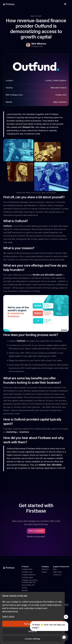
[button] (65, 4)
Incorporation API (28, 585)
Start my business (36, 531)
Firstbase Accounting (29, 580)
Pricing (24, 588)
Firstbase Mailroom (29, 575)
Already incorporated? (36, 537)
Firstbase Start (27, 569)
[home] (9, 4)
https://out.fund (60, 102)
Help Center (57, 572)
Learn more (8, 616)
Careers (44, 572)
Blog (55, 569)
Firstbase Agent (27, 578)
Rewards (25, 591)
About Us (45, 569)
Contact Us (57, 575)
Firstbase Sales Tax (28, 582)
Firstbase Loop (27, 572)
